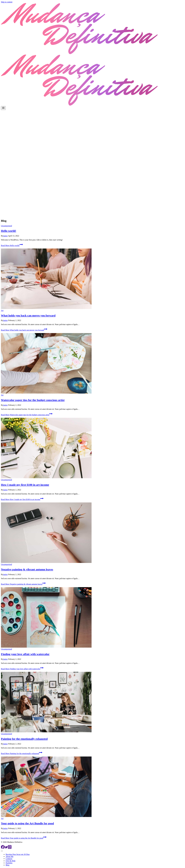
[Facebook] (3, 848)
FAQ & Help (11, 861)
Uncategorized (6, 226)
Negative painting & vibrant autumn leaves (27, 569)
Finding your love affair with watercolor (25, 654)
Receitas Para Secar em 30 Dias (18, 854)
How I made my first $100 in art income (25, 485)
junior (5, 236)
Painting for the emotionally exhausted (24, 739)
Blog (7, 865)
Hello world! (9, 231)
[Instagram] (10, 848)
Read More (12, 245)
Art (2, 310)
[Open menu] (3, 108)
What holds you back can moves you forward (28, 315)
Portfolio (9, 863)
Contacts (9, 859)
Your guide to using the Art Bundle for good (27, 823)
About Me (9, 856)
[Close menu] (2, 851)
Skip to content (7, 2)
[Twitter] (6, 848)
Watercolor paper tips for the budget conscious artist (33, 400)
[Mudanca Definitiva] (79, 53)
